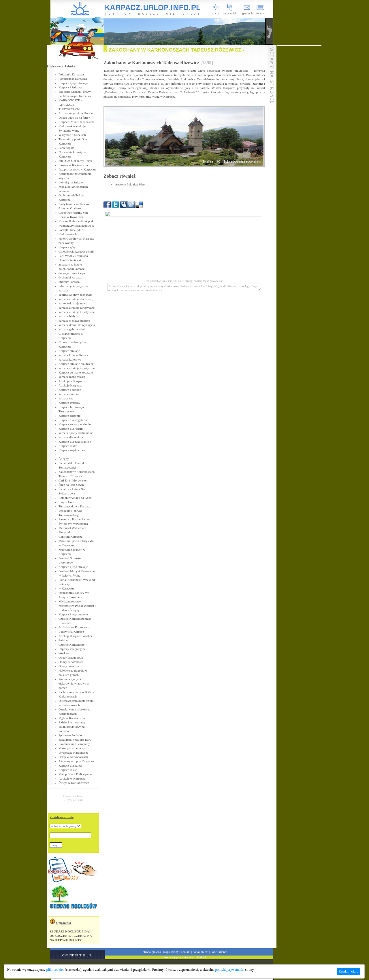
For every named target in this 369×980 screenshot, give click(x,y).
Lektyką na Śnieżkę (71, 182)
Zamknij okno (349, 971)
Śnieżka (64, 640)
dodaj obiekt (200, 952)
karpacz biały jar (69, 316)
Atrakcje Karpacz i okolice (76, 636)
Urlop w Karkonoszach (73, 757)
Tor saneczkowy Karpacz (75, 506)
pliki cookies (55, 970)
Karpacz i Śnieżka (70, 87)
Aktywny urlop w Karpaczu (76, 761)
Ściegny (64, 459)
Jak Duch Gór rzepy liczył (75, 161)
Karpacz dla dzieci (70, 765)
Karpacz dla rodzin (71, 429)
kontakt (186, 952)
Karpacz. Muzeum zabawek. (77, 122)
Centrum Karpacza (70, 537)
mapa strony (171, 952)
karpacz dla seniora (71, 437)
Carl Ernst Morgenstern (74, 480)
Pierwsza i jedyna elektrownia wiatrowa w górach (74, 683)
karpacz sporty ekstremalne (76, 433)
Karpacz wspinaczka (72, 450)
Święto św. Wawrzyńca (73, 524)
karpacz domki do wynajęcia (77, 325)
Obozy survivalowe (71, 662)
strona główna (152, 952)
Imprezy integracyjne (72, 649)
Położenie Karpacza (71, 74)
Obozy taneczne (69, 666)
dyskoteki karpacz (70, 277)
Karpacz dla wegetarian (74, 420)
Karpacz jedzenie (69, 416)
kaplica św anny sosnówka (75, 295)
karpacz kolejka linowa (73, 355)
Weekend (64, 653)
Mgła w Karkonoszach (73, 718)
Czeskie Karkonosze (71, 645)
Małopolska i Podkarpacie (75, 774)
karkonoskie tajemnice (73, 303)
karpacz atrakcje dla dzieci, (76, 299)
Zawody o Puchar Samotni (75, 519)
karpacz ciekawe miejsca (74, 321)
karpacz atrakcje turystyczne (77, 308)
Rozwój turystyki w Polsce (76, 113)
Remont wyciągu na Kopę (75, 498)
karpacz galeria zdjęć (72, 329)
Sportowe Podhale (70, 735)
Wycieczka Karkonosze (73, 752)
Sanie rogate (66, 148)
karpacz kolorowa (70, 359)
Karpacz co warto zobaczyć (76, 372)
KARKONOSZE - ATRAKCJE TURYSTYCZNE (70, 105)
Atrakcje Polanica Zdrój (130, 184)
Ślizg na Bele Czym (71, 485)
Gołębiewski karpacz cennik (77, 251)
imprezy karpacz (69, 282)
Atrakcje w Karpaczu (72, 381)
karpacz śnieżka (69, 394)
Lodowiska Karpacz (71, 632)
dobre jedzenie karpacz (73, 273)
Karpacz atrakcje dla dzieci (76, 364)
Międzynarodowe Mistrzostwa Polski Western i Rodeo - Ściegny (77, 606)
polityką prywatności (230, 970)
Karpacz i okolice (70, 390)
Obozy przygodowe (71, 657)
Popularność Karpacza (73, 79)
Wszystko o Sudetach (72, 135)
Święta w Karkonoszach (74, 783)
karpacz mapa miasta (72, 377)
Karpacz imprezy (69, 403)
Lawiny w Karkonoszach (74, 165)
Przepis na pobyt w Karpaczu (77, 169)
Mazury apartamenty (72, 748)
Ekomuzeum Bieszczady (74, 744)
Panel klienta (219, 952)
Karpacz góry (67, 247)
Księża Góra (66, 502)
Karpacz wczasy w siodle (75, 424)
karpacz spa (66, 398)
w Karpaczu (66, 588)
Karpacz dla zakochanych (75, 441)
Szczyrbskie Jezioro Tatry (75, 740)
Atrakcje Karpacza (70, 385)
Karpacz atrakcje (69, 351)
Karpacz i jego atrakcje (73, 83)
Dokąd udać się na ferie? (74, 117)
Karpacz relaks (68, 770)
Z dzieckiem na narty (72, 722)
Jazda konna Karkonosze (74, 627)
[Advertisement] (299, 132)
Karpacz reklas (68, 446)
